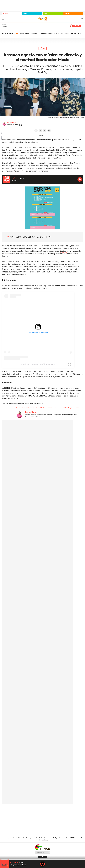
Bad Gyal (57, 408)
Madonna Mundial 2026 (50, 33)
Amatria (49, 408)
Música (43, 48)
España (5, 26)
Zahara (45, 272)
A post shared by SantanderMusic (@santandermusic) (38, 364)
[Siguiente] (82, 33)
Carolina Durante (28, 408)
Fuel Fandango (67, 408)
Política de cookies (45, 838)
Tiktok (34, 811)
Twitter (40, 131)
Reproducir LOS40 (80, 179)
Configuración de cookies (60, 838)
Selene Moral (12, 123)
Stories (56, 811)
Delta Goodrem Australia (71, 33)
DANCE (46, 14)
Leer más (34, 417)
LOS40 (5, 14)
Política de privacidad (30, 838)
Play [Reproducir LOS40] (43, 864)
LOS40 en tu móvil (76, 838)
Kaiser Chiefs (40, 408)
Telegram (49, 131)
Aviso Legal (7, 838)
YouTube (38, 811)
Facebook (36, 131)
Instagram (29, 811)
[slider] (42, 859)
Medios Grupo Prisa (43, 852)
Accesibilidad (17, 838)
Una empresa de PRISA (43, 847)
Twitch (51, 811)
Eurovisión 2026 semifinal (30, 33)
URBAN (66, 14)
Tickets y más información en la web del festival (23, 404)
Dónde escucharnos (42, 840)
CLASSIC (26, 14)
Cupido (76, 408)
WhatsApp (45, 131)
